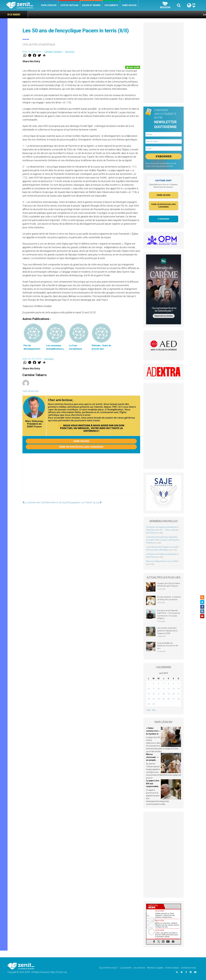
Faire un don (129, 5)
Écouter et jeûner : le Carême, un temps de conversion (169, 598)
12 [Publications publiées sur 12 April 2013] (169, 689)
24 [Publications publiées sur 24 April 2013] (159, 699)
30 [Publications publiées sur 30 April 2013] (154, 704)
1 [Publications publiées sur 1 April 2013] (149, 684)
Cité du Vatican (69, 5)
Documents (111, 5)
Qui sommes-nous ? (109, 968)
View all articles (31, 391)
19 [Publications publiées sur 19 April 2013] (169, 694)
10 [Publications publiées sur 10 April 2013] (159, 689)
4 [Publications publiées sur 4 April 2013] (164, 684)
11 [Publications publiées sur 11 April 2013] (164, 689)
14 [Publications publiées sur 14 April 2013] (178, 689)
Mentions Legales (155, 968)
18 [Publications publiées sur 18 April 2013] (164, 694)
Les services (139, 968)
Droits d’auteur (172, 968)
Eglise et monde (91, 5)
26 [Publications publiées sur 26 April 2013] (169, 699)
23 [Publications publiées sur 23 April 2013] (154, 699)
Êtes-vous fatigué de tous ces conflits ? (163, 561)
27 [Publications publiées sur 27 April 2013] (173, 699)
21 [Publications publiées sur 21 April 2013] (178, 694)
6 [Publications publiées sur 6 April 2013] (173, 684)
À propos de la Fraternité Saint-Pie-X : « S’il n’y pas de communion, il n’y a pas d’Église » (168, 614)
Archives (70, 52)
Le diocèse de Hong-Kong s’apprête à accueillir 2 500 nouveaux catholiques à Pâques (163, 540)
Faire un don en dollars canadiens (81, 447)
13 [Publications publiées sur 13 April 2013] (173, 689)
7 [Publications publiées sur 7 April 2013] (178, 684)
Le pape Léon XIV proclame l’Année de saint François (169, 585)
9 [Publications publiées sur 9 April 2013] (154, 689)
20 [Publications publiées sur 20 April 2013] (173, 694)
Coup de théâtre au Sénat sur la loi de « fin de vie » (168, 646)
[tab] (155, 906)
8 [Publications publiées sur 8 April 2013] (149, 689)
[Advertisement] (81, 476)
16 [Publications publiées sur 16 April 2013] (154, 694)
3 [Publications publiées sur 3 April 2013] (159, 684)
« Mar (148, 710)
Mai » (154, 710)
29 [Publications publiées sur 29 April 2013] (149, 704)
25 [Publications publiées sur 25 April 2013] (164, 699)
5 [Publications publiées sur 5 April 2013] (169, 684)
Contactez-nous (188, 968)
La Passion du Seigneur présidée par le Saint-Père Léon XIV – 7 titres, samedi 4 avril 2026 (162, 530)
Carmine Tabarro (53, 52)
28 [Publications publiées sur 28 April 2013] (178, 699)
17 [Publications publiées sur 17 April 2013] (159, 694)
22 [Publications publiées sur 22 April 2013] (149, 699)
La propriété (126, 968)
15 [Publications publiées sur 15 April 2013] (149, 694)
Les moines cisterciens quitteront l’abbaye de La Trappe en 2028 (167, 631)
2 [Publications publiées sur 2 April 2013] (154, 684)
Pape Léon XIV (49, 5)
